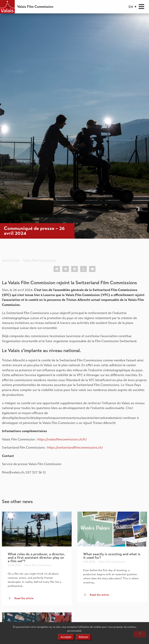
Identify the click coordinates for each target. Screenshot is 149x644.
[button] (133, 7)
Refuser (84, 637)
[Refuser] (140, 634)
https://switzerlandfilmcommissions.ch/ (75, 448)
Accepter (66, 637)
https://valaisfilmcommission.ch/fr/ (62, 439)
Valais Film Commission (35, 7)
